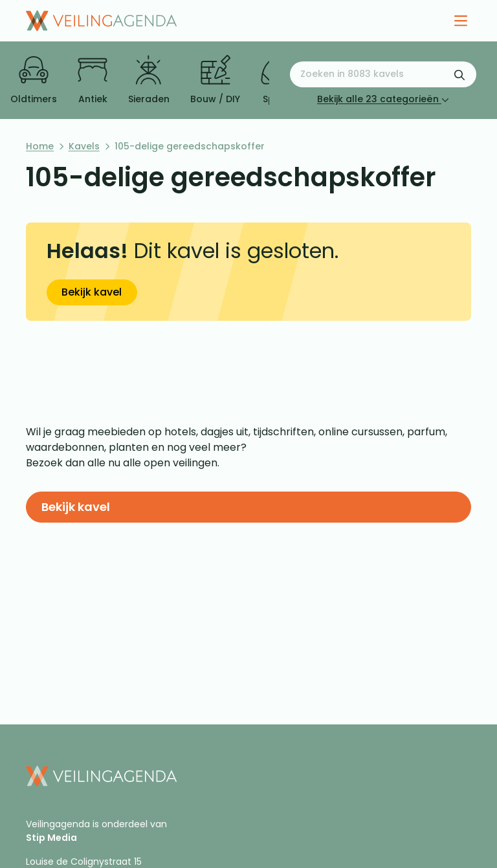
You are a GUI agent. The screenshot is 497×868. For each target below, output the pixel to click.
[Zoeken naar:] (383, 74)
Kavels (84, 146)
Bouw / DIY (215, 80)
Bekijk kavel (92, 292)
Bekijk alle (383, 99)
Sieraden (149, 80)
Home (40, 146)
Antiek (93, 80)
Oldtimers (34, 80)
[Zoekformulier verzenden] (459, 74)
